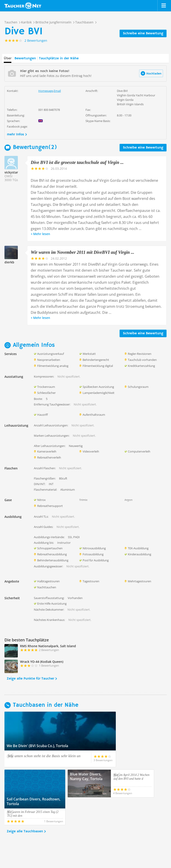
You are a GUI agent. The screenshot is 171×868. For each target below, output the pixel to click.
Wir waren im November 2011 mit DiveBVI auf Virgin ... (82, 252)
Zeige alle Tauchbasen (25, 804)
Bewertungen (25, 58)
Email (57, 91)
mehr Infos (15, 134)
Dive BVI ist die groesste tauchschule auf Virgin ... (77, 162)
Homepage (46, 91)
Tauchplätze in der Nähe (59, 58)
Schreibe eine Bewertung (143, 33)
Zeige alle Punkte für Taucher (30, 679)
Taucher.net (23, 6)
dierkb (9, 262)
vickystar (11, 172)
